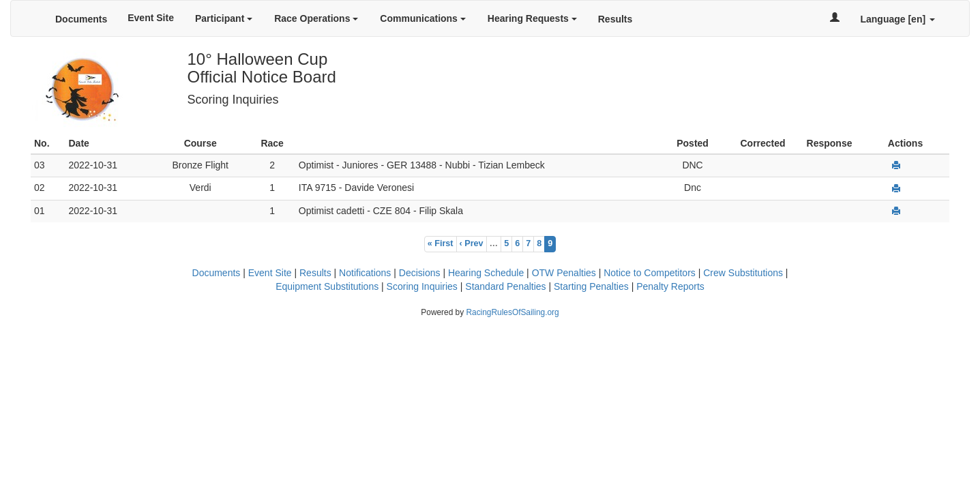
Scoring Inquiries (422, 286)
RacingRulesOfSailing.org (512, 312)
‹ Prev (472, 243)
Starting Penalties (591, 286)
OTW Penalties (564, 273)
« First (441, 243)
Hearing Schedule (486, 273)
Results (615, 19)
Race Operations (316, 18)
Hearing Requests (532, 18)
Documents (81, 19)
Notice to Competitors (650, 273)
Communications (422, 18)
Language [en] (897, 19)
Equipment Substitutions (327, 286)
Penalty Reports (670, 286)
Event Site (151, 18)
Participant (224, 18)
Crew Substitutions (743, 273)
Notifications (365, 273)
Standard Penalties (505, 286)
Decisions (420, 273)
